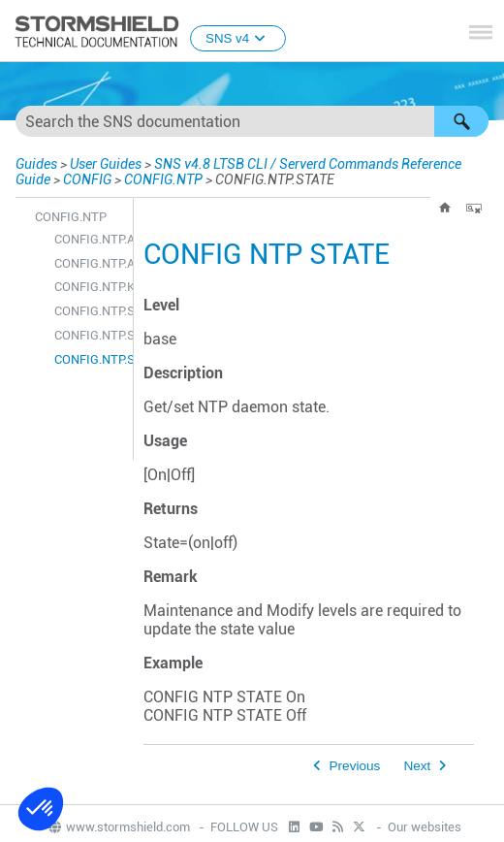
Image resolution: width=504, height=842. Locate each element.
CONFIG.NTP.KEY (89, 287)
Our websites (425, 827)
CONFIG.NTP (163, 179)
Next (417, 766)
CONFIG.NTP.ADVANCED (89, 263)
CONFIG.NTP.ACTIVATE (89, 239)
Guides (36, 164)
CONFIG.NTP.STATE (89, 359)
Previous (355, 766)
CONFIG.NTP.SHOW (89, 335)
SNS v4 (238, 38)
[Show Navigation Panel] (481, 32)
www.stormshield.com (118, 827)
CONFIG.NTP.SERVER (89, 311)
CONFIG (87, 179)
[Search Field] (252, 121)
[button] (461, 121)
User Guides (106, 164)
